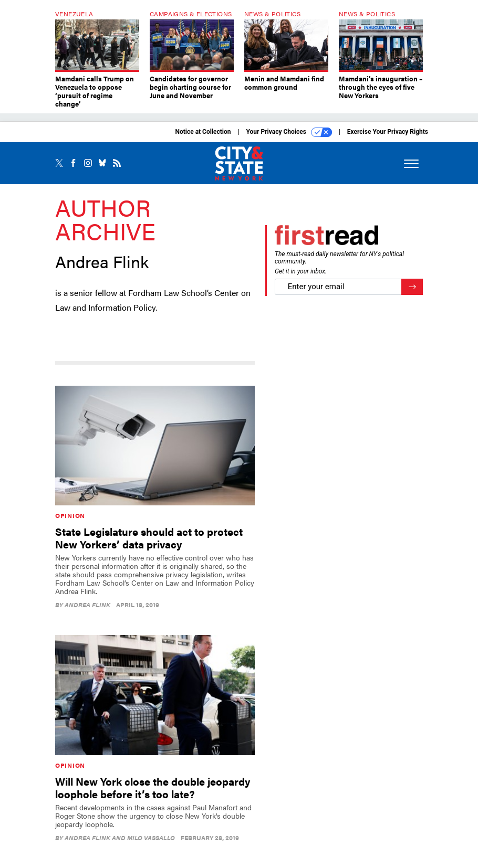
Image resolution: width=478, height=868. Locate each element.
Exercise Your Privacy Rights (388, 132)
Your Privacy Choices (289, 132)
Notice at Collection (203, 132)
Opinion (70, 515)
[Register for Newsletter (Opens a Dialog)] (412, 287)
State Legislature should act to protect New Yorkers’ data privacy (149, 538)
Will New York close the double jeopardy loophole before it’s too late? (153, 787)
